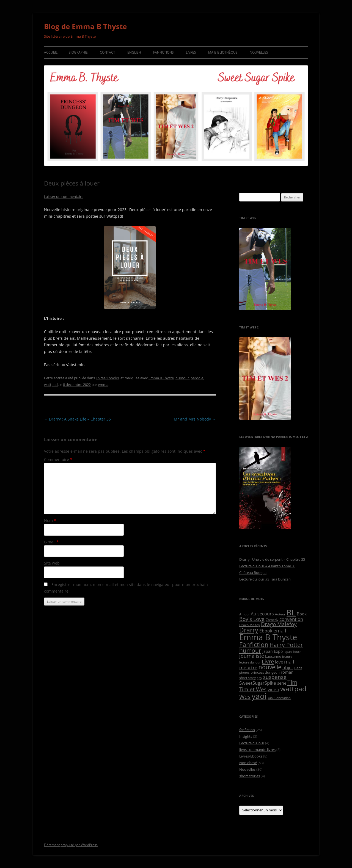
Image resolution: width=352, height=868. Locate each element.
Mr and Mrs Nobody (195, 419)
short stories (250, 776)
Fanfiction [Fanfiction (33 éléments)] (254, 645)
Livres (191, 52)
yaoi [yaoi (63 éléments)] (259, 696)
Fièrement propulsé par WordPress (71, 845)
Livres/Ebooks (107, 378)
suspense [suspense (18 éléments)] (275, 677)
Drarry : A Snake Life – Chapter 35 (77, 419)
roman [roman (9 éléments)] (287, 672)
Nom (50, 520)
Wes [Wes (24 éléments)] (245, 697)
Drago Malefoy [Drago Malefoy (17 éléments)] (279, 624)
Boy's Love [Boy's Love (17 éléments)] (252, 619)
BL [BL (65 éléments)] (291, 612)
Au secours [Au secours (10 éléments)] (262, 614)
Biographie (78, 52)
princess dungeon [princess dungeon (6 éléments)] (265, 672)
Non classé (248, 763)
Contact (108, 52)
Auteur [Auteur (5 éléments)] (280, 614)
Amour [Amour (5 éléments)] (244, 614)
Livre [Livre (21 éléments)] (268, 661)
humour (182, 378)
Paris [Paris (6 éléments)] (298, 668)
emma (103, 385)
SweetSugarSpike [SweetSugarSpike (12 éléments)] (258, 683)
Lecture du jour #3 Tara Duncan (265, 579)
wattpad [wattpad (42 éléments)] (293, 689)
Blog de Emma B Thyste (85, 26)
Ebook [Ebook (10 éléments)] (266, 631)
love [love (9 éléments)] (279, 662)
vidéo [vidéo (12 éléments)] (273, 689)
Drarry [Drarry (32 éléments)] (249, 630)
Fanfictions (163, 52)
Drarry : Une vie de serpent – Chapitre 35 (272, 559)
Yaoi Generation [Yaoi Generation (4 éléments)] (279, 698)
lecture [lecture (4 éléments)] (287, 657)
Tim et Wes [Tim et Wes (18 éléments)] (253, 689)
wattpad (51, 385)
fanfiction (247, 730)
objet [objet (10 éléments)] (288, 668)
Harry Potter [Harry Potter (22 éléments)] (286, 645)
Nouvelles (259, 52)
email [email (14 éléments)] (280, 631)
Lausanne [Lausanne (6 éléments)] (273, 656)
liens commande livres (257, 750)
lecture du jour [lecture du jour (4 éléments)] (250, 662)
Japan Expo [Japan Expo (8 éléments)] (273, 651)
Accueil (51, 52)
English (134, 52)
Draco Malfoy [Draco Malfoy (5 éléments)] (250, 625)
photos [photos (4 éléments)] (244, 673)
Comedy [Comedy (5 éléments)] (272, 620)
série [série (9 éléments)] (282, 683)
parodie (197, 378)
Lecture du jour (252, 743)
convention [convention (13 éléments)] (291, 619)
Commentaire (58, 459)
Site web (52, 563)
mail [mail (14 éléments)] (289, 662)
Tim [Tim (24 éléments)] (292, 682)
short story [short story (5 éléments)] (248, 678)
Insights (246, 736)
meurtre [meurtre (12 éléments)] (248, 667)
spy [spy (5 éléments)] (259, 678)
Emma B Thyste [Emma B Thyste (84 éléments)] (268, 637)
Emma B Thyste (161, 378)
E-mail (51, 542)
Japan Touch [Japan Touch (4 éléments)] (293, 652)
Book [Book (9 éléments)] (302, 614)
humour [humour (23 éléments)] (250, 651)
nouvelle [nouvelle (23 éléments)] (270, 667)
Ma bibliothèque (223, 52)
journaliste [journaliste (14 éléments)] (252, 656)
